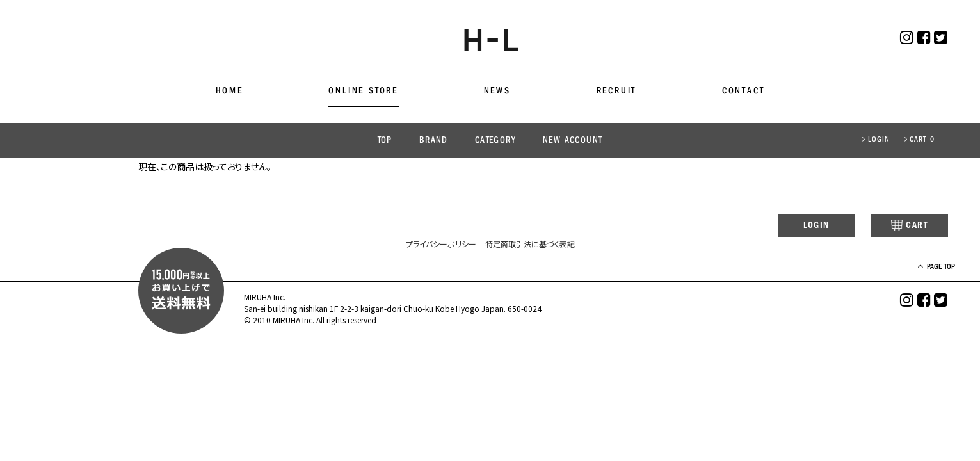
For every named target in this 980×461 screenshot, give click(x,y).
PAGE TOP (928, 268)
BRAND (434, 141)
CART (900, 226)
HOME (229, 91)
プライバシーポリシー (441, 245)
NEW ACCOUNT (573, 141)
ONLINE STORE (363, 91)
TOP (385, 141)
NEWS (497, 91)
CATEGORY (495, 141)
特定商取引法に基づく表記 (530, 245)
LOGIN (876, 140)
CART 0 (920, 140)
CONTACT (743, 91)
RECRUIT (617, 91)
